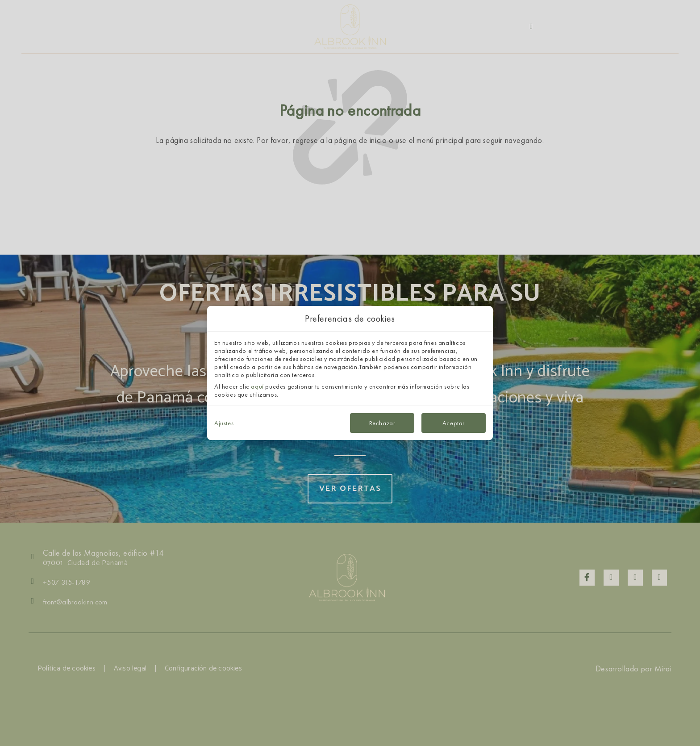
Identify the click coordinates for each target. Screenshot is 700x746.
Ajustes (224, 423)
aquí (257, 386)
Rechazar (382, 423)
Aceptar (454, 423)
